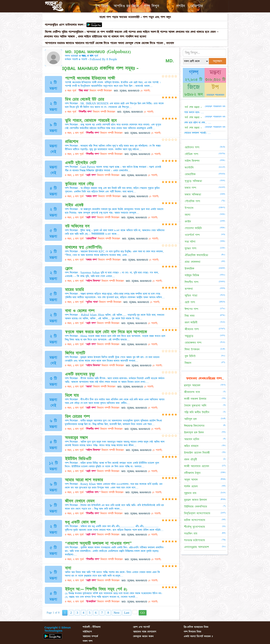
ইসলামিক (189, 269)
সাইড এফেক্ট (74, 205)
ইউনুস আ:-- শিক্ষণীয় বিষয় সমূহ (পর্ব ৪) (96, 589)
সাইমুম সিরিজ (192, 275)
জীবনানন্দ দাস (192, 392)
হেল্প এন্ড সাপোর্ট (141, 627)
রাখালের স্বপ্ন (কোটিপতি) (84, 247)
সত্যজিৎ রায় (191, 534)
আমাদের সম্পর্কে (90, 636)
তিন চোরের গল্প (77, 417)
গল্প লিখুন (152, 6)
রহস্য (187, 215)
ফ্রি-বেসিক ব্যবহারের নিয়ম (196, 627)
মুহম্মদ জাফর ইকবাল (195, 500)
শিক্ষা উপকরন (192, 349)
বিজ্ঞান (188, 363)
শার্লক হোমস (191, 486)
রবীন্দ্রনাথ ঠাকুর (192, 473)
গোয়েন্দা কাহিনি (193, 228)
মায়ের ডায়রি (74, 290)
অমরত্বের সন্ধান (76, 438)
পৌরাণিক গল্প (192, 201)
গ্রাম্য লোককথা (192, 262)
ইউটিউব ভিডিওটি (78, 459)
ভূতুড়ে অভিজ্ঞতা (193, 181)
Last (127, 613)
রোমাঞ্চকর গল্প (193, 343)
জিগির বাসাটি (75, 353)
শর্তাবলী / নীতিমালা (92, 627)
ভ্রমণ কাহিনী (191, 322)
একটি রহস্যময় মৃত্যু (80, 374)
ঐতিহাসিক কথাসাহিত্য (196, 255)
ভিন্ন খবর (190, 316)
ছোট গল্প (190, 302)
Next (117, 613)
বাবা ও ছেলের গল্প (80, 311)
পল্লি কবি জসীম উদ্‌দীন (197, 412)
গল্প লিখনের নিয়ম (192, 632)
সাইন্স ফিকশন (192, 161)
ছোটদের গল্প (192, 147)
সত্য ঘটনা (190, 242)
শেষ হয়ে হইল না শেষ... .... (198, 123)
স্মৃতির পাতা (191, 296)
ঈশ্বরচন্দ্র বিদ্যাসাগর (194, 426)
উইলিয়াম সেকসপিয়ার (196, 507)
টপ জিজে (102, 6)
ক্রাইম (188, 221)
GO (143, 613)
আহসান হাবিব (192, 439)
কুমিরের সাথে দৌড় (79, 184)
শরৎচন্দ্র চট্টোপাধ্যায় (195, 540)
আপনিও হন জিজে (126, 6)
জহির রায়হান (191, 446)
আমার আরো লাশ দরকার (84, 480)
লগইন (181, 6)
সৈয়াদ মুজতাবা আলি (195, 406)
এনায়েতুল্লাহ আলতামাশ (196, 547)
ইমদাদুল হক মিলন (194, 432)
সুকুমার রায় (190, 493)
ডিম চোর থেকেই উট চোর (85, 99)
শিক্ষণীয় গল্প (192, 282)
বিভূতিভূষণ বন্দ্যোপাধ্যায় (197, 513)
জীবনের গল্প (192, 329)
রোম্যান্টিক (190, 174)
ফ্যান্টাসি (189, 168)
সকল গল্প (88, 641)
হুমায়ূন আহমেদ (192, 385)
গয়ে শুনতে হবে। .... (194, 112)
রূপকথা (189, 289)
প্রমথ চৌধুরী (191, 459)
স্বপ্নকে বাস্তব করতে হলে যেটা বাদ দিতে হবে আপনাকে (106, 332)
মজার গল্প (190, 188)
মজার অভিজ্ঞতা (193, 194)
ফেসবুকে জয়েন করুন (143, 636)
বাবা (68, 568)
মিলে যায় (72, 395)
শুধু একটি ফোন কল (80, 522)
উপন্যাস (189, 208)
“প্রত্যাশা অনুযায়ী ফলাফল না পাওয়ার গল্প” (98, 543)
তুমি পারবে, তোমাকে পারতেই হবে (91, 121)
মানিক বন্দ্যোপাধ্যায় (195, 520)
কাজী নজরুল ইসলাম (195, 399)
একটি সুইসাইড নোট (81, 163)
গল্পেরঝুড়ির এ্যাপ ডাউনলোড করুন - (66, 25)
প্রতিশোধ (72, 142)
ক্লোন (69, 269)
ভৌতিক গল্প (191, 154)
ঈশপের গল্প (191, 309)
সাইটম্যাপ (87, 632)
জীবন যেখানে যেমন (80, 501)
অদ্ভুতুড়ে (189, 336)
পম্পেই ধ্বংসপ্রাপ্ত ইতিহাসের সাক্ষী (90, 78)
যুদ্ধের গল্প (190, 248)
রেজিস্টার (197, 6)
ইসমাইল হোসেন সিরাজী (197, 453)
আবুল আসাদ (191, 480)
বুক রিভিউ (190, 356)
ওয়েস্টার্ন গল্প (192, 235)
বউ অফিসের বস (77, 226)
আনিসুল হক (190, 419)
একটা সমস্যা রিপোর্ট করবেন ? (198, 636)
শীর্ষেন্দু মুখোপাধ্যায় (195, 527)
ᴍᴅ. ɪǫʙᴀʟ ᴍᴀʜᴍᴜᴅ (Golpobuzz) (98, 52)
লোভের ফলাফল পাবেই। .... (198, 133)
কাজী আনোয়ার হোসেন (197, 466)
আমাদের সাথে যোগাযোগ (145, 632)
